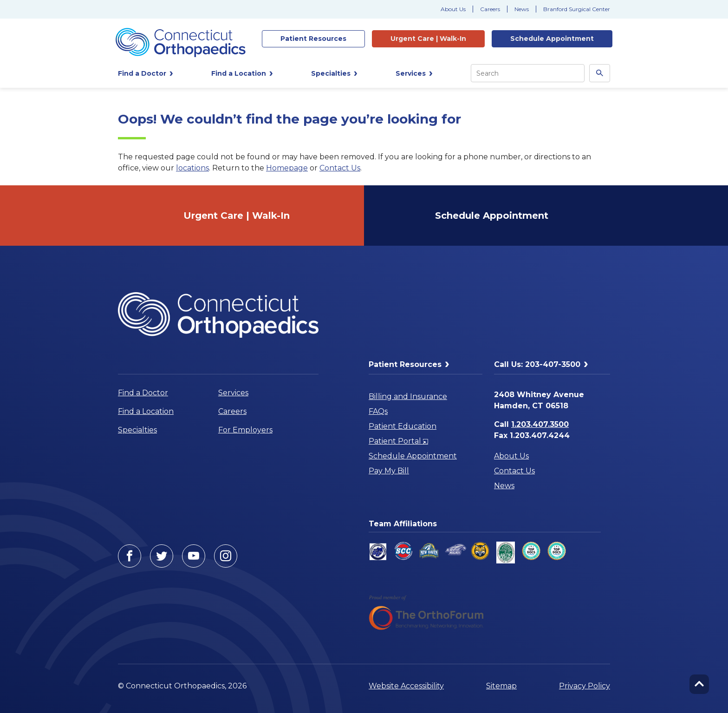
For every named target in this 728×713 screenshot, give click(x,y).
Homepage (287, 168)
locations (192, 168)
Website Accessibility (406, 686)
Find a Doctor (143, 393)
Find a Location (146, 411)
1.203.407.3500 (540, 424)
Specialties (137, 430)
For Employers (245, 430)
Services (233, 393)
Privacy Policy (585, 686)
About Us (453, 9)
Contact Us (340, 168)
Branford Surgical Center (577, 9)
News (522, 9)
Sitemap (501, 686)
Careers (490, 9)
